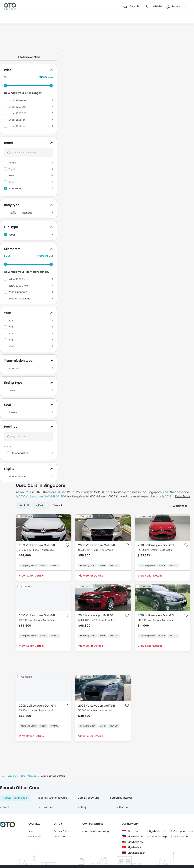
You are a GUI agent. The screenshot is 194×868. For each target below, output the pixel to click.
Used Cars (13, 776)
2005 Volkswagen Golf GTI (97, 706)
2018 (11, 321)
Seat (7, 405)
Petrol (12, 235)
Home (3, 776)
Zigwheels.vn (135, 847)
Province (11, 427)
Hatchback (27, 213)
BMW (11, 176)
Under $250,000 (17, 107)
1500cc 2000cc (17, 476)
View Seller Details (31, 576)
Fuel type (11, 227)
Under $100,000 (17, 100)
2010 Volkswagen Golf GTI (37, 615)
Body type (12, 205)
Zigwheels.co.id (158, 831)
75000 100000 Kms (19, 292)
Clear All (57, 505)
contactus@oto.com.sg (96, 831)
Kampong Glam (20, 453)
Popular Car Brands (15, 798)
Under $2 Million (17, 126)
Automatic (14, 368)
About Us (33, 831)
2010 (11, 333)
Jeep (84, 807)
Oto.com (133, 831)
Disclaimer (60, 836)
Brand (9, 143)
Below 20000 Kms (18, 279)
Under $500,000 (18, 113)
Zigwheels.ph (135, 836)
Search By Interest (121, 798)
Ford (6, 807)
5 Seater (13, 412)
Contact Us (35, 836)
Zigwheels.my (136, 842)
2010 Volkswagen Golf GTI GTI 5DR (43, 496)
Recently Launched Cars (52, 798)
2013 (11, 327)
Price (8, 70)
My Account (179, 6)
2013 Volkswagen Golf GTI (37, 545)
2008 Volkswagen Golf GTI (97, 545)
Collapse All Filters (29, 57)
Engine (9, 469)
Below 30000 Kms (18, 286)
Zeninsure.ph (181, 836)
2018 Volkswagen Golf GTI (156, 545)
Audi (11, 182)
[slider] (5, 86)
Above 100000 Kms (19, 299)
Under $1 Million (17, 120)
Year (7, 313)
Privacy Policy (61, 831)
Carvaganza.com (183, 831)
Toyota (12, 169)
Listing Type (13, 383)
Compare (27, 516)
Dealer (12, 390)
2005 (11, 346)
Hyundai (47, 807)
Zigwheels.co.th (137, 853)
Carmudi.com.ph (159, 836)
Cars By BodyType (89, 798)
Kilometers (12, 249)
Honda (12, 163)
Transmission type (18, 361)
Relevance (181, 506)
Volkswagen (15, 188)
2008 (11, 340)
